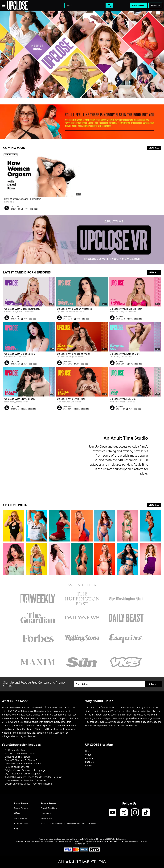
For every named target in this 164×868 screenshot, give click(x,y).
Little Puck (76, 402)
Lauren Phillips (35, 729)
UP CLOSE (15, 207)
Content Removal (82, 844)
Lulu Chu (131, 402)
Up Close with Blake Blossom (126, 309)
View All (154, 148)
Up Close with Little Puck (71, 399)
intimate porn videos (99, 715)
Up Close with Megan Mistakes (74, 309)
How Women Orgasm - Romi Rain (23, 199)
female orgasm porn (119, 726)
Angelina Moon (76, 357)
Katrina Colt (126, 357)
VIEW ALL (154, 505)
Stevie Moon (22, 402)
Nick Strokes (130, 312)
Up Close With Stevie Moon (20, 399)
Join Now (138, 6)
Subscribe (154, 684)
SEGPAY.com (112, 841)
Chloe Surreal (11, 357)
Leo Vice (22, 357)
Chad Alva (115, 357)
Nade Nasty (10, 402)
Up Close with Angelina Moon (74, 354)
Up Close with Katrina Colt (125, 354)
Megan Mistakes (77, 312)
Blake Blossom (117, 312)
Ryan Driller (62, 312)
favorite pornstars (30, 718)
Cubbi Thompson (25, 312)
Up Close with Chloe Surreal (20, 354)
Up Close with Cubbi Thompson (22, 309)
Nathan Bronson (118, 402)
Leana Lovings (9, 729)
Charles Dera (10, 312)
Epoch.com (30, 841)
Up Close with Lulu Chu (123, 399)
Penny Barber (69, 726)
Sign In (155, 6)
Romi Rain (9, 202)
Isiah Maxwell (63, 402)
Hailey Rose (53, 729)
